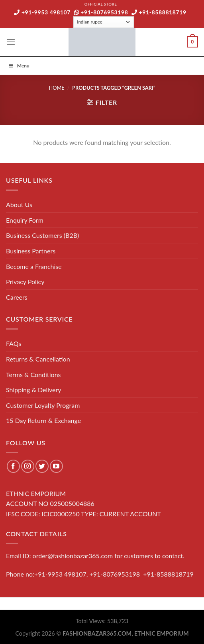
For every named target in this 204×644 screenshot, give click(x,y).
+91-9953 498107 (42, 12)
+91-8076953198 (101, 12)
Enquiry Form (25, 220)
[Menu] (11, 42)
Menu (19, 66)
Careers (17, 297)
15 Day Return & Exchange (43, 420)
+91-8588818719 (159, 12)
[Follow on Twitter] (42, 466)
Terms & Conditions (33, 374)
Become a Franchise (34, 266)
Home (56, 88)
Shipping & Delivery (34, 390)
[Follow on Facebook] (13, 466)
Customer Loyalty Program (43, 405)
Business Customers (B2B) (42, 235)
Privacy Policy (25, 282)
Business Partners (31, 251)
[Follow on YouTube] (56, 466)
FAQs (14, 343)
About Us (19, 204)
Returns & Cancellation (38, 359)
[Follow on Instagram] (28, 466)
